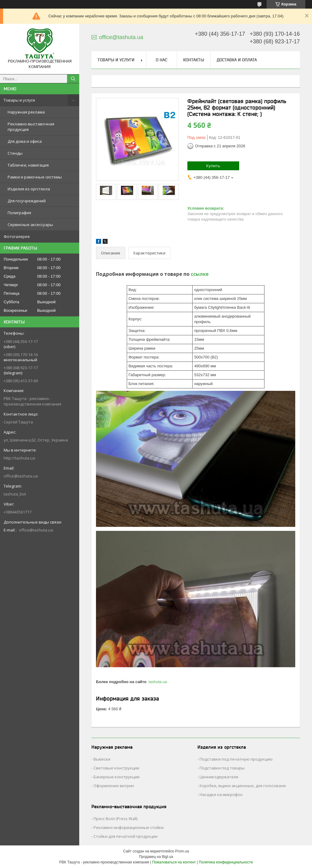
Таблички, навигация (28, 165)
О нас (161, 60)
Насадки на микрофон (221, 794)
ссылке (200, 274)
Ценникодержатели (219, 777)
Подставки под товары (222, 768)
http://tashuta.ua (19, 458)
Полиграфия (19, 213)
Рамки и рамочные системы (35, 177)
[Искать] (73, 79)
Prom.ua (182, 851)
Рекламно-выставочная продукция (31, 127)
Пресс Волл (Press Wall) (115, 819)
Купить (213, 166)
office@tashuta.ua (21, 476)
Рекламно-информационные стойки (129, 827)
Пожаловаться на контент (174, 862)
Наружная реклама (26, 112)
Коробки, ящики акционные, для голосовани (243, 786)
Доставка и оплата (237, 60)
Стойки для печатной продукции (126, 836)
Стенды (15, 153)
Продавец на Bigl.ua (156, 857)
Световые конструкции (116, 768)
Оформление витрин (114, 786)
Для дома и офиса (25, 141)
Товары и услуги (19, 100)
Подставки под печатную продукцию (236, 759)
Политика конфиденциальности (226, 862)
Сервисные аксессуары (30, 225)
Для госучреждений (27, 201)
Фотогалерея (17, 236)
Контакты (194, 60)
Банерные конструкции (117, 777)
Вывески (102, 759)
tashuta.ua (158, 682)
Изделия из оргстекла (29, 189)
